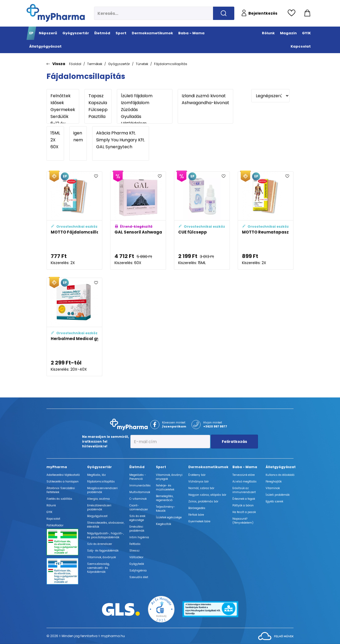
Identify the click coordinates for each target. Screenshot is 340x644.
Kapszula (98, 103)
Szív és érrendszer (100, 544)
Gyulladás (145, 117)
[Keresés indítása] (224, 13)
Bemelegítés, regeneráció (165, 498)
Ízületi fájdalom (145, 96)
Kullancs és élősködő (280, 475)
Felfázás (135, 544)
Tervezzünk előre (244, 475)
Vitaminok (273, 488)
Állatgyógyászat (281, 467)
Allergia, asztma (98, 499)
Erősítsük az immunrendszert (244, 490)
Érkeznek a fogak (244, 499)
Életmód (137, 467)
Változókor (136, 557)
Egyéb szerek (274, 501)
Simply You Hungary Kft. (121, 140)
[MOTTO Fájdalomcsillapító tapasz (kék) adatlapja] (74, 221)
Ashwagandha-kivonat (205, 103)
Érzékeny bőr (197, 475)
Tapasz (98, 96)
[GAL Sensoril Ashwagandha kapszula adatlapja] (138, 221)
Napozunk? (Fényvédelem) (243, 521)
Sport (161, 467)
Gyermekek (63, 110)
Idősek (63, 103)
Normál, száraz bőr (201, 488)
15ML (55, 133)
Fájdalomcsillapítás (171, 64)
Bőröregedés (197, 508)
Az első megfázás (245, 482)
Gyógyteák (137, 564)
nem (78, 140)
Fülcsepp (98, 110)
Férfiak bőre (196, 515)
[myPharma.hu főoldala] (56, 13)
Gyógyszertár (119, 64)
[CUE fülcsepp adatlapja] (202, 221)
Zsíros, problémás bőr (203, 501)
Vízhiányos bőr (199, 482)
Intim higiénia (139, 537)
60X (55, 147)
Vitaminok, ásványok (101, 557)
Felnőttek (63, 96)
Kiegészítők (163, 524)
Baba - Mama (245, 467)
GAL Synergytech (121, 147)
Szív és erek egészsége (137, 518)
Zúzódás (145, 110)
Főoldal (75, 64)
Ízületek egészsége (169, 517)
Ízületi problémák (278, 495)
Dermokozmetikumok (208, 467)
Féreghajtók (274, 482)
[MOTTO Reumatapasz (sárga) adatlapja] (266, 221)
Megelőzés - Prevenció (138, 477)
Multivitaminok (140, 492)
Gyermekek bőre (199, 521)
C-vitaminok (138, 499)
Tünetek (142, 64)
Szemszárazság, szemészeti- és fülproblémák (98, 568)
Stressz (134, 551)
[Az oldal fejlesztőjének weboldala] (276, 636)
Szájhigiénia (138, 571)
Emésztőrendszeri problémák (99, 507)
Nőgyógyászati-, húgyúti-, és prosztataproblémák (105, 535)
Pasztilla (98, 117)
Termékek (95, 64)
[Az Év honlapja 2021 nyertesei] (161, 609)
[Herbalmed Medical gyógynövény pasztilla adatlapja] (74, 327)
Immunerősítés (140, 486)
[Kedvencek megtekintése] (293, 13)
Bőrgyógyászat (97, 516)
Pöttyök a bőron (243, 505)
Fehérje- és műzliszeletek (165, 488)
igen (78, 133)
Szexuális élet (139, 577)
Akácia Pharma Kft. (121, 133)
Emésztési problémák (137, 529)
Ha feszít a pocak (244, 512)
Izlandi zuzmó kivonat (205, 96)
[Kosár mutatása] (307, 13)
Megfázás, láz (96, 475)
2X (55, 140)
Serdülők (63, 117)
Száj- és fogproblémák (103, 551)
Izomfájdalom (145, 103)
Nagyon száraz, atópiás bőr (207, 495)
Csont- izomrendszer (139, 507)
